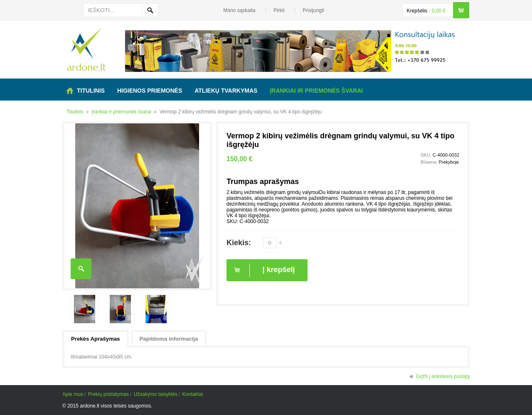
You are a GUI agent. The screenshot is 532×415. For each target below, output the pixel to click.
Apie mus (73, 394)
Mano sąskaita (239, 10)
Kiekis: (239, 243)
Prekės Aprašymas (96, 339)
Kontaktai (192, 394)
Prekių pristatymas (108, 394)
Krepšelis (417, 11)
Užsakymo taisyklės (155, 394)
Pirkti (279, 10)
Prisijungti (313, 10)
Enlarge (81, 269)
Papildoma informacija (169, 339)
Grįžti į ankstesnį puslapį (443, 376)
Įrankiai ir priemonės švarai (121, 112)
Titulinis (75, 112)
